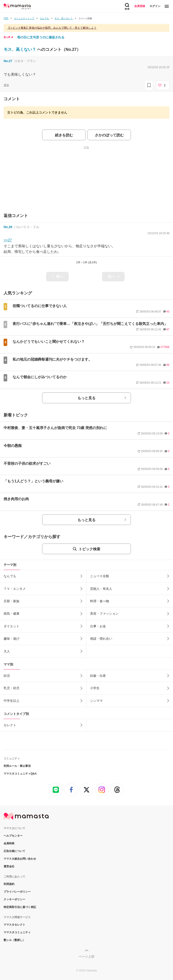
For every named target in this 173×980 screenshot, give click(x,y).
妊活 (7, 676)
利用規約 (9, 884)
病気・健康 (11, 614)
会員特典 (9, 843)
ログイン (155, 6)
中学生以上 (11, 701)
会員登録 (140, 6)
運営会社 (9, 866)
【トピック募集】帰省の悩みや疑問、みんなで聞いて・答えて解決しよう (52, 28)
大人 (7, 651)
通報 (6, 85)
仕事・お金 (98, 626)
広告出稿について (14, 851)
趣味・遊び (11, 639)
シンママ (96, 701)
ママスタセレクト (14, 925)
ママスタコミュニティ (17, 932)
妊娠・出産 (98, 676)
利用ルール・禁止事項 (17, 766)
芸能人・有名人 (101, 589)
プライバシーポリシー (17, 892)
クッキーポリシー (14, 899)
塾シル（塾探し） (14, 940)
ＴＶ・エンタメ (15, 589)
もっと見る (86, 398)
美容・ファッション (104, 614)
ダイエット (11, 626)
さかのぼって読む (109, 135)
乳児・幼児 (11, 688)
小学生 (95, 688)
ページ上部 (86, 957)
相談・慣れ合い (101, 639)
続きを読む (64, 135)
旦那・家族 (11, 601)
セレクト (10, 725)
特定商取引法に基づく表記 (20, 907)
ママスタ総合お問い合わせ (20, 859)
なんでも (10, 576)
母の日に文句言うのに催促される (41, 37)
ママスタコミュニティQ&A (20, 774)
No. (8, 61)
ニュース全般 (100, 576)
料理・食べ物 (100, 601)
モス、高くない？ (20, 49)
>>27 (8, 240)
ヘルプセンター (13, 836)
